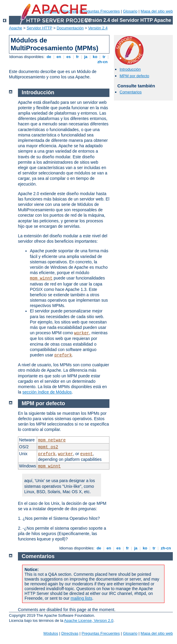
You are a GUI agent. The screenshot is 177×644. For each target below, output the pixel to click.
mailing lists (81, 598)
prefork (63, 355)
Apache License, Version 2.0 (89, 621)
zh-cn (102, 62)
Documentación (70, 28)
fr (78, 57)
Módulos (51, 633)
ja (86, 57)
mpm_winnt (41, 278)
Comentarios (131, 92)
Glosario (130, 11)
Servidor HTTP (39, 28)
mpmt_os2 (48, 447)
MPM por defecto (134, 76)
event (86, 454)
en (59, 57)
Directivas (70, 633)
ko (95, 57)
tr (104, 57)
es (68, 57)
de (49, 57)
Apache (16, 28)
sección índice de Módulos (47, 392)
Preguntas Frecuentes (101, 11)
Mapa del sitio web (157, 11)
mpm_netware (52, 440)
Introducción (130, 69)
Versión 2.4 (98, 28)
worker (82, 333)
